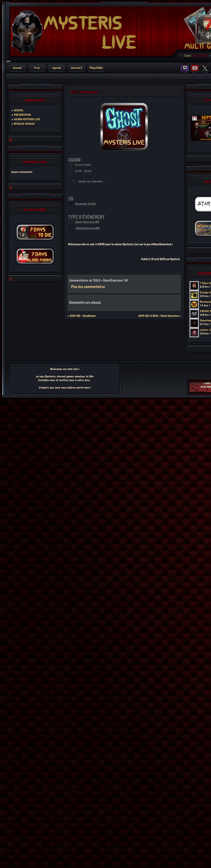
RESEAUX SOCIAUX (24, 124)
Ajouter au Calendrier (87, 181)
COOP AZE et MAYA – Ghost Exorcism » (160, 316)
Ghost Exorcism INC (87, 222)
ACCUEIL (19, 110)
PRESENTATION (23, 115)
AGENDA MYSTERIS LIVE (27, 119)
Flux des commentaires (88, 287)
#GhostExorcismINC (87, 228)
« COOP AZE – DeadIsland (82, 316)
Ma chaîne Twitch (85, 204)
